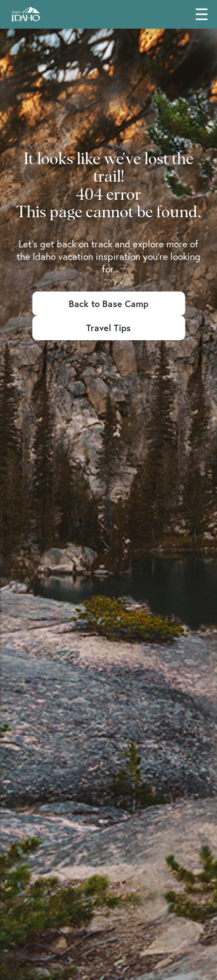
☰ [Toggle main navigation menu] (202, 14)
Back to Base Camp (109, 304)
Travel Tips (109, 328)
